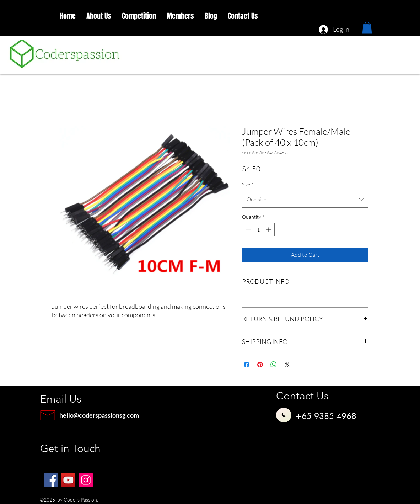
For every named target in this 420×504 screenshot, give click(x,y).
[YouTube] (68, 480)
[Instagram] (86, 480)
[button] (99, 16)
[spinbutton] (258, 230)
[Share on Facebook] (247, 365)
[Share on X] (287, 365)
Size (248, 184)
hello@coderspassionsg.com (99, 415)
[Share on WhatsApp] (274, 365)
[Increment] (269, 230)
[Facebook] (51, 480)
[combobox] (305, 200)
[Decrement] (247, 230)
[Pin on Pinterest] (260, 365)
